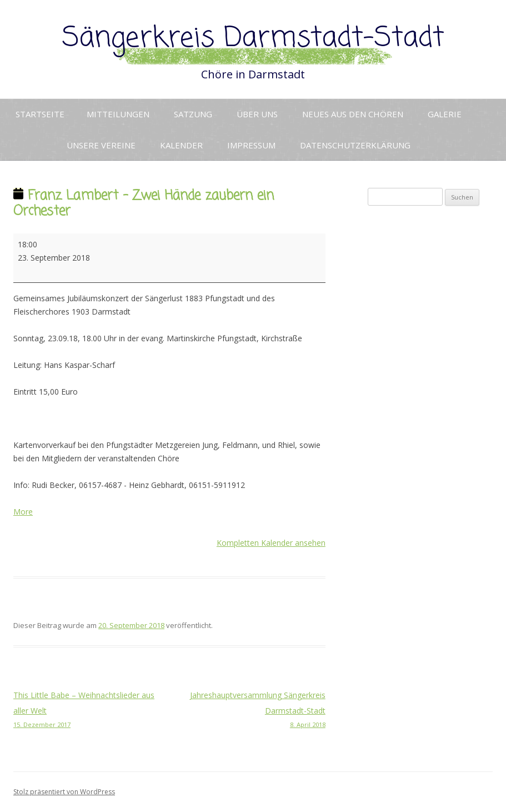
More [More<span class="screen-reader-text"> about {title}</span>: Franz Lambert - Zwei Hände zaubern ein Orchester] (23, 512)
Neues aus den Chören (353, 114)
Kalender (181, 145)
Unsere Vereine (101, 145)
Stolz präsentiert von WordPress (64, 792)
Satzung (193, 114)
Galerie (445, 114)
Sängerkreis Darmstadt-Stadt (253, 39)
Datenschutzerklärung (355, 145)
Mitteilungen (118, 114)
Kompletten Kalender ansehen (271, 543)
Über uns (257, 114)
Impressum (251, 145)
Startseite (40, 114)
